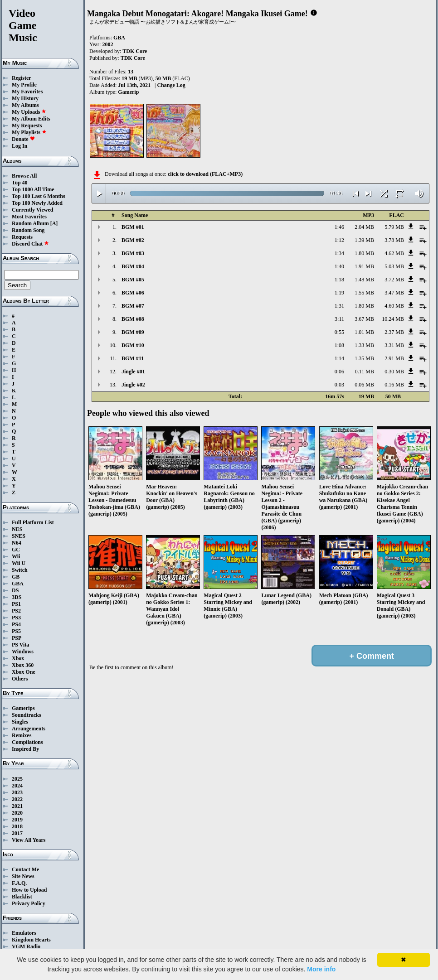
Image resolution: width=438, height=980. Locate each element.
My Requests (27, 126)
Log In (19, 146)
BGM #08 (133, 319)
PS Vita (20, 645)
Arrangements (29, 729)
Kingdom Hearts (31, 940)
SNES (19, 536)
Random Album (30, 223)
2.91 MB (394, 358)
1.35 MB (364, 358)
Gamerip (128, 92)
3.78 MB (394, 240)
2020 (17, 813)
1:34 (339, 253)
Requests (22, 237)
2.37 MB (394, 332)
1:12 (339, 240)
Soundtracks (27, 715)
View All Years (29, 840)
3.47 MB (394, 293)
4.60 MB (394, 306)
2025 (17, 779)
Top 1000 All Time (33, 189)
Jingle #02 (133, 385)
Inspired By (25, 749)
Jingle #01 (133, 372)
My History (25, 98)
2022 (17, 799)
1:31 (339, 306)
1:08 (339, 345)
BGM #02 (133, 240)
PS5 (16, 631)
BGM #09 (133, 332)
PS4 (16, 624)
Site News (23, 876)
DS (15, 590)
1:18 (339, 280)
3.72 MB (394, 280)
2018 (17, 826)
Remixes (22, 735)
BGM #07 (133, 306)
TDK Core (135, 51)
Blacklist (22, 897)
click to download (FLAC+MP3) (205, 174)
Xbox (18, 658)
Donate (23, 139)
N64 (17, 543)
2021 (17, 806)
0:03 (339, 385)
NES (17, 529)
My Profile (24, 85)
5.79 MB (394, 227)
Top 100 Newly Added (37, 203)
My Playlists (29, 132)
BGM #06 (133, 293)
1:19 (339, 293)
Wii (16, 556)
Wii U (19, 563)
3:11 (339, 319)
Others (20, 679)
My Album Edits (31, 119)
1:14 (339, 358)
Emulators (24, 933)
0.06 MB (364, 385)
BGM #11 (133, 358)
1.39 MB (364, 240)
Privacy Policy (29, 903)
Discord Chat (30, 244)
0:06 (339, 372)
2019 (17, 820)
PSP (17, 638)
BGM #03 (133, 253)
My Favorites (27, 92)
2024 (17, 786)
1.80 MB (364, 253)
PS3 (16, 618)
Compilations (27, 742)
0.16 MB (394, 385)
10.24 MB (393, 319)
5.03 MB (394, 266)
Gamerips (23, 708)
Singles (20, 722)
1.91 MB (364, 266)
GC (16, 550)
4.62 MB (394, 253)
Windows (23, 652)
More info (321, 969)
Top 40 (20, 183)
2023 (17, 792)
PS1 (16, 604)
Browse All (24, 176)
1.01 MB (364, 332)
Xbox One (24, 672)
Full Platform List (33, 522)
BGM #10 (133, 345)
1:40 (339, 266)
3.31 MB (394, 345)
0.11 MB (365, 372)
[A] (54, 223)
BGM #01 (133, 227)
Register (22, 78)
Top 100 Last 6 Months (39, 196)
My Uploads (29, 112)
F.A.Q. (19, 883)
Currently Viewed (32, 210)
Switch (20, 570)
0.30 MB (394, 372)
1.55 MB (364, 293)
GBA (18, 584)
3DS (17, 597)
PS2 (16, 611)
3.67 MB (364, 319)
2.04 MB (364, 227)
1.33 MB (364, 345)
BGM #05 (133, 280)
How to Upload (29, 890)
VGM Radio (26, 946)
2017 (17, 833)
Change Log (171, 85)
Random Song (28, 230)
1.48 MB (364, 280)
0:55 (339, 332)
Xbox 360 (23, 665)
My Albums (25, 105)
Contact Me (25, 869)
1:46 (339, 227)
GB (16, 577)
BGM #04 (133, 266)
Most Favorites (29, 217)
